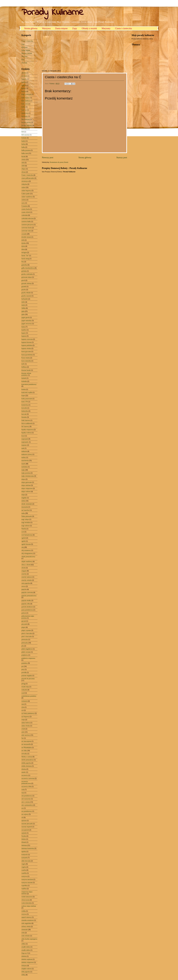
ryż (22, 710)
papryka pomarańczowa (29, 596)
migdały (24, 498)
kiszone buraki (26, 370)
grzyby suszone (26, 296)
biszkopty (25, 116)
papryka (24, 589)
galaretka (24, 265)
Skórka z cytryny (27, 757)
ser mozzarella (26, 744)
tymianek (24, 858)
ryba (23, 707)
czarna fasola (26, 209)
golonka (24, 271)
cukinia (24, 200)
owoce (23, 586)
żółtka (23, 975)
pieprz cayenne (26, 630)
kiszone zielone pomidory (26, 374)
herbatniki (25, 299)
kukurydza (25, 411)
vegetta (24, 867)
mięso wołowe (26, 492)
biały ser (24, 110)
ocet (23, 532)
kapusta (24, 336)
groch (23, 280)
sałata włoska (26, 726)
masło (23, 464)
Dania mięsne (61, 28)
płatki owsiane (26, 652)
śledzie (24, 839)
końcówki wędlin (27, 393)
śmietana (24, 845)
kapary (24, 333)
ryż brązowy (25, 717)
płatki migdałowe (27, 649)
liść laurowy (25, 427)
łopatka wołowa (26, 433)
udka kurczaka (26, 861)
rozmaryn (24, 701)
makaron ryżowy (27, 454)
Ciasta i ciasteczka (124, 28)
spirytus (24, 821)
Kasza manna (26, 358)
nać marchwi (25, 510)
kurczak (24, 414)
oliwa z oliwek (26, 565)
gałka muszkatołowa (28, 268)
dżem (23, 249)
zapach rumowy (26, 917)
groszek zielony (26, 283)
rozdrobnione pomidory (29, 696)
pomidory (25, 663)
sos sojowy (25, 814)
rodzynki (24, 690)
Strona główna (31, 28)
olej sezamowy (26, 550)
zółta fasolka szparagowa (29, 939)
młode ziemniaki (27, 504)
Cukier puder (26, 194)
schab (23, 729)
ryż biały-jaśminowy (28, 713)
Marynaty (106, 28)
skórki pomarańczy (27, 760)
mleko (23, 501)
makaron (24, 451)
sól (22, 818)
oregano (24, 571)
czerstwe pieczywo (27, 225)
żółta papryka (26, 972)
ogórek (24, 538)
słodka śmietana (27, 766)
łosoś (23, 436)
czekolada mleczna (27, 218)
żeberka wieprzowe (28, 962)
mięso (23, 479)
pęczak (24, 621)
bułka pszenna (26, 150)
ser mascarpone (26, 741)
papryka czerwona (27, 592)
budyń (23, 141)
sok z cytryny (26, 802)
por (22, 666)
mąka (23, 470)
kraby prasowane (27, 399)
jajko (23, 314)
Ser (22, 738)
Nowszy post (48, 157)
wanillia (24, 873)
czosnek (24, 234)
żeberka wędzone (27, 959)
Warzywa (46, 28)
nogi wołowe (26, 526)
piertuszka (25, 640)
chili (23, 163)
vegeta (23, 864)
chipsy (23, 169)
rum (23, 704)
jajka (23, 311)
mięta (23, 495)
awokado (24, 76)
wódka (24, 911)
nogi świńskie (26, 522)
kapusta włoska (26, 348)
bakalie (24, 82)
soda (23, 790)
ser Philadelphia (27, 748)
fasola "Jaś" (25, 256)
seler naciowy (26, 735)
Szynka (24, 836)
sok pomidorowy (27, 796)
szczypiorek (25, 830)
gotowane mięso (27, 277)
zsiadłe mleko (26, 947)
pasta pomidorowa (27, 610)
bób (23, 132)
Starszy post (122, 157)
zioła (23, 933)
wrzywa (24, 914)
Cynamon (25, 206)
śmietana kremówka (28, 848)
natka (23, 513)
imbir (23, 302)
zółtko (23, 944)
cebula (23, 160)
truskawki (25, 855)
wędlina (24, 889)
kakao (23, 327)
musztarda (25, 507)
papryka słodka (26, 601)
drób (23, 240)
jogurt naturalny (27, 321)
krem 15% (25, 402)
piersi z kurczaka (27, 633)
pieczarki (24, 624)
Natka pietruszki (27, 516)
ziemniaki (25, 930)
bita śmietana (26, 119)
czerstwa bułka (26, 222)
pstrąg (23, 684)
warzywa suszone (27, 883)
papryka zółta (26, 604)
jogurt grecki (25, 318)
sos (22, 808)
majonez (24, 445)
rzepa (23, 720)
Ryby (23, 60)
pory (23, 669)
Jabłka (23, 308)
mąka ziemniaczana (28, 476)
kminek (24, 378)
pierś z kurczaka (27, 637)
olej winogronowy (27, 553)
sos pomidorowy (27, 811)
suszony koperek (27, 827)
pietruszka (25, 643)
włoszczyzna (25, 900)
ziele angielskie (26, 923)
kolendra (24, 381)
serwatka (24, 754)
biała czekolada (26, 95)
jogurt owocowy (27, 324)
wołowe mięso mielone (29, 906)
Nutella (24, 529)
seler (23, 732)
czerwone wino (26, 231)
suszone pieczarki (27, 824)
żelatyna (24, 966)
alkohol (24, 73)
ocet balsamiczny (27, 535)
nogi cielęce (25, 519)
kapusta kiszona (26, 342)
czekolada (25, 215)
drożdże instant (26, 237)
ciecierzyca (25, 181)
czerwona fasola (27, 228)
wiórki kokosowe (27, 897)
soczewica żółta (26, 787)
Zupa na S (25, 953)
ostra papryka (26, 583)
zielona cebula (26, 927)
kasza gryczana (26, 352)
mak (23, 448)
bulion (23, 144)
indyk (23, 305)
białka (23, 107)
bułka (23, 147)
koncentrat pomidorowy (29, 384)
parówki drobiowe (27, 607)
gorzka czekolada (27, 274)
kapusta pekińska (27, 345)
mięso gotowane (27, 482)
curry (23, 203)
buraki (23, 157)
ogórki (23, 541)
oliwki (23, 568)
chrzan (24, 172)
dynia (23, 246)
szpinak (24, 833)
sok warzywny (26, 799)
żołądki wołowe (26, 969)
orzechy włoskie (27, 580)
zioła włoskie (26, 936)
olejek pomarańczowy (28, 557)
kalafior (24, 330)
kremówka (25, 405)
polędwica (25, 655)
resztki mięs (25, 687)
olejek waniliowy (27, 562)
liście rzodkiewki (27, 423)
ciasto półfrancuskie (28, 178)
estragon (24, 253)
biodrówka (25, 113)
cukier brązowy (26, 191)
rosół (23, 693)
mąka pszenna (26, 473)
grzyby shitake (26, 293)
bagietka (24, 79)
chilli (23, 166)
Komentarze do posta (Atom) (59, 162)
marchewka (25, 461)
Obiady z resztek (89, 28)
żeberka (24, 956)
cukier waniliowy (27, 197)
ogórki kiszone (26, 544)
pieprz (23, 627)
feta (23, 262)
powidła (24, 673)
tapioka (24, 852)
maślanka (24, 467)
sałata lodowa (26, 723)
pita (23, 646)
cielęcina (24, 184)
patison (24, 613)
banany (24, 88)
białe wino (25, 104)
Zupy (75, 28)
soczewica (25, 775)
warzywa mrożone (27, 879)
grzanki (24, 287)
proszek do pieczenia (28, 679)
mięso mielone (26, 485)
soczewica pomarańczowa (26, 783)
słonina (24, 769)
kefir (23, 364)
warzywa (24, 876)
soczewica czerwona (28, 778)
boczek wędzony (27, 125)
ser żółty (24, 751)
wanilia (24, 870)
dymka (24, 243)
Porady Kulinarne (53, 13)
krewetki (24, 408)
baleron (24, 85)
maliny (24, 458)
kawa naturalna (26, 361)
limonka (24, 417)
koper (23, 396)
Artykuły (24, 63)
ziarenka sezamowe (28, 920)
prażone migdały (27, 676)
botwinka (24, 129)
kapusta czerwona (27, 339)
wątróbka (24, 886)
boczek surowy (26, 122)
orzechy (24, 574)
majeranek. (25, 442)
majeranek (25, 439)
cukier (23, 188)
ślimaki (24, 842)
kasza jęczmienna (27, 355)
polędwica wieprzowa (28, 658)
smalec (24, 772)
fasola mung (25, 259)
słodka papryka (26, 763)
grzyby (24, 290)
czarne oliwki (26, 212)
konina (24, 389)
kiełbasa (24, 367)
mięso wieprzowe (27, 488)
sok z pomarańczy (27, 805)
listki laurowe (26, 420)
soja (23, 793)
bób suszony (25, 135)
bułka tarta (25, 153)
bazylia (24, 91)
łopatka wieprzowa (27, 430)
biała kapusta (26, 98)
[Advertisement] (61, 50)
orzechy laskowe (27, 577)
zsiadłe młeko (26, 950)
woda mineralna (27, 903)
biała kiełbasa (26, 101)
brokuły (24, 138)
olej (23, 547)
